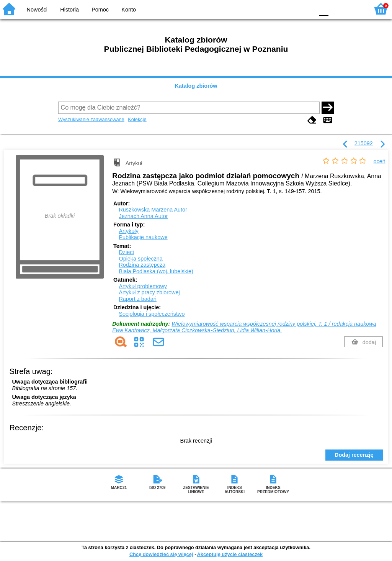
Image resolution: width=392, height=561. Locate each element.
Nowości (37, 10)
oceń (380, 161)
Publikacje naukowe (143, 237)
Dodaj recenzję (354, 455)
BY (306, 9)
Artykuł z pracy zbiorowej (149, 292)
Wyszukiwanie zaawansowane (91, 119)
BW (275, 9)
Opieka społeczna (140, 259)
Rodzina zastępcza (142, 265)
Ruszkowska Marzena (153, 210)
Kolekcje (137, 119)
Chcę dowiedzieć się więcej (161, 554)
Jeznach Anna (143, 216)
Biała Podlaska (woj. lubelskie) (156, 271)
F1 (337, 9)
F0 (324, 9)
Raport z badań (137, 299)
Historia (69, 10)
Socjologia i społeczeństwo (152, 314)
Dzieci (126, 252)
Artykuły (128, 231)
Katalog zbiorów (196, 86)
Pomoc (100, 10)
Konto (129, 10)
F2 (355, 9)
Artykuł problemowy (143, 286)
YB (290, 9)
